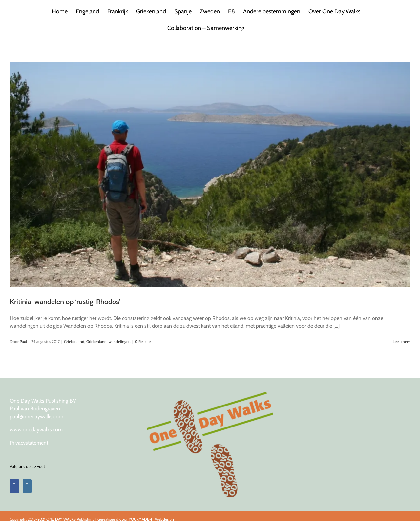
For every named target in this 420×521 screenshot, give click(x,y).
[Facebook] (14, 486)
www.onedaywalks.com (36, 430)
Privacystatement (29, 443)
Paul (23, 341)
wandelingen (120, 341)
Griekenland (74, 341)
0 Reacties (144, 341)
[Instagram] (27, 486)
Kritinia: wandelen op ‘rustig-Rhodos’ (65, 302)
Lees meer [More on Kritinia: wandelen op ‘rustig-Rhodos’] (401, 341)
